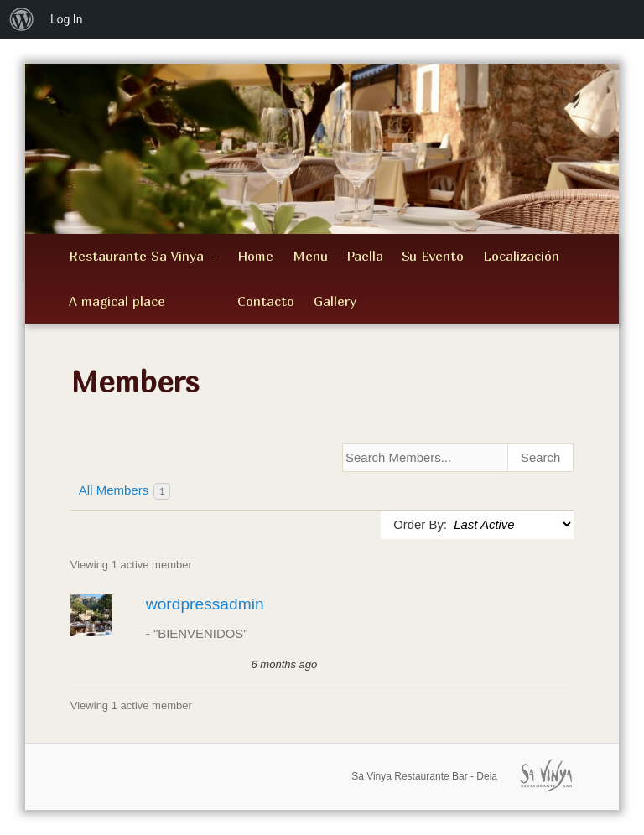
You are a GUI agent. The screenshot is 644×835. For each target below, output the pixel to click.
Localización (521, 256)
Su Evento (433, 256)
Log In (66, 19)
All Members (125, 491)
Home (255, 256)
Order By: (420, 524)
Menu (310, 256)
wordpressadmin (205, 604)
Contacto (266, 301)
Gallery (335, 301)
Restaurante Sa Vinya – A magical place (144, 278)
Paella (365, 256)
